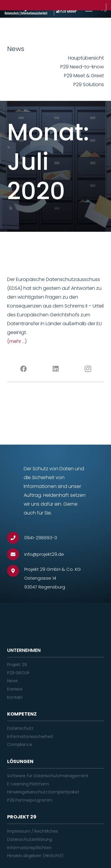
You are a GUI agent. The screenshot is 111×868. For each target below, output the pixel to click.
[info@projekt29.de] (16, 554)
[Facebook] (23, 369)
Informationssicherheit (30, 737)
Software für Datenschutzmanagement (48, 776)
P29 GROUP (18, 673)
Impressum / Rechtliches (33, 831)
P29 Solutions (89, 84)
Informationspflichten (29, 848)
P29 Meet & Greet (84, 76)
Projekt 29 (17, 665)
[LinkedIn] (55, 369)
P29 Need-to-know (82, 67)
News (12, 681)
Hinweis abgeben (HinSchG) (35, 856)
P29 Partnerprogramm (30, 800)
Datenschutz (20, 728)
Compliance (20, 744)
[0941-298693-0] (16, 538)
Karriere (15, 689)
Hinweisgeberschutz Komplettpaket (43, 792)
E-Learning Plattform (28, 784)
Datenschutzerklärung (30, 839)
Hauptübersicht (86, 58)
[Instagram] (88, 369)
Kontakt (15, 697)
